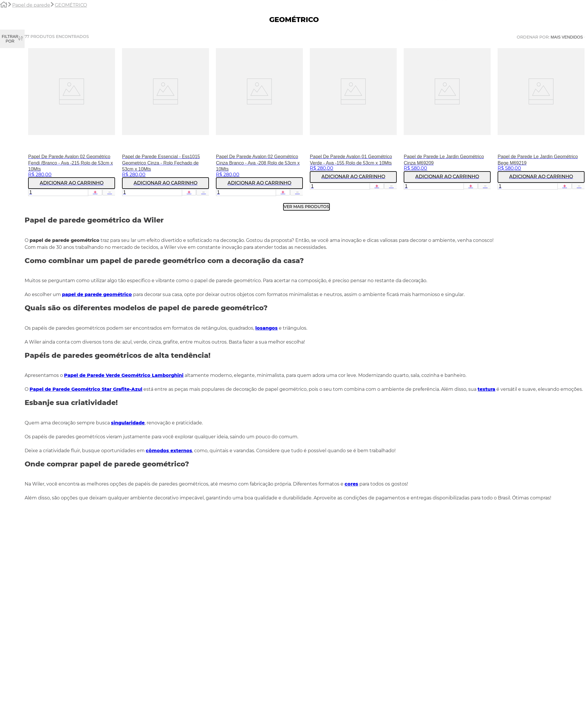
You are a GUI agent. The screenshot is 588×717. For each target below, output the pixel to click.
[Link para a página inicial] (4, 6)
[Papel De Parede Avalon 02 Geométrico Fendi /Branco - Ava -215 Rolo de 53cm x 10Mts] (72, 124)
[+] (95, 192)
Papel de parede (31, 5)
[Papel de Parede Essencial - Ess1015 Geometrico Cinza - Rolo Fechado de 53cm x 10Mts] (165, 124)
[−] (109, 192)
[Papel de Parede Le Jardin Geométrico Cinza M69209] (447, 124)
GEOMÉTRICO (71, 5)
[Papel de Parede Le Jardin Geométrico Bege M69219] (541, 124)
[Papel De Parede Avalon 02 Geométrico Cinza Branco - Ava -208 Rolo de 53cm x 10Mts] (259, 124)
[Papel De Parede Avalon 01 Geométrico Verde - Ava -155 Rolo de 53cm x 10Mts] (353, 124)
